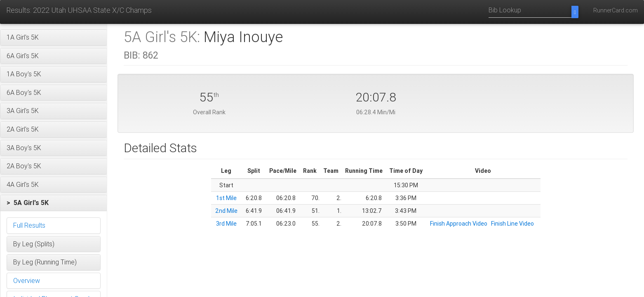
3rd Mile (226, 224)
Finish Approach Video (459, 224)
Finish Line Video (512, 224)
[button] (54, 38)
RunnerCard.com (616, 10)
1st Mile (226, 198)
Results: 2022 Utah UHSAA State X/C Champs (79, 10)
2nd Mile (226, 211)
